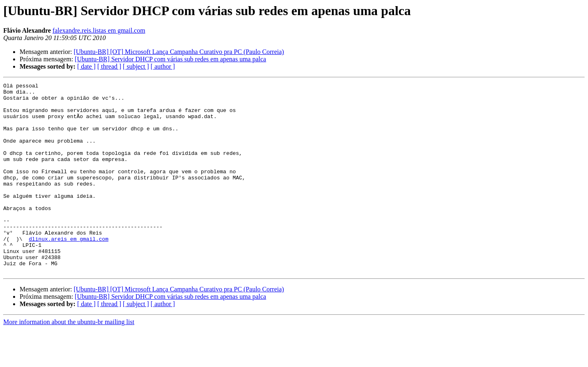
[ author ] (163, 66)
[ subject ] (136, 66)
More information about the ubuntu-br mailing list (69, 360)
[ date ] (86, 66)
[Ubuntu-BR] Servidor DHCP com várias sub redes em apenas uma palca (170, 59)
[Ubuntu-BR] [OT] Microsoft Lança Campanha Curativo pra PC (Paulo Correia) (179, 52)
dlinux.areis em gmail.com (68, 271)
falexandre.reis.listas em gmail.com (99, 30)
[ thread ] (109, 66)
